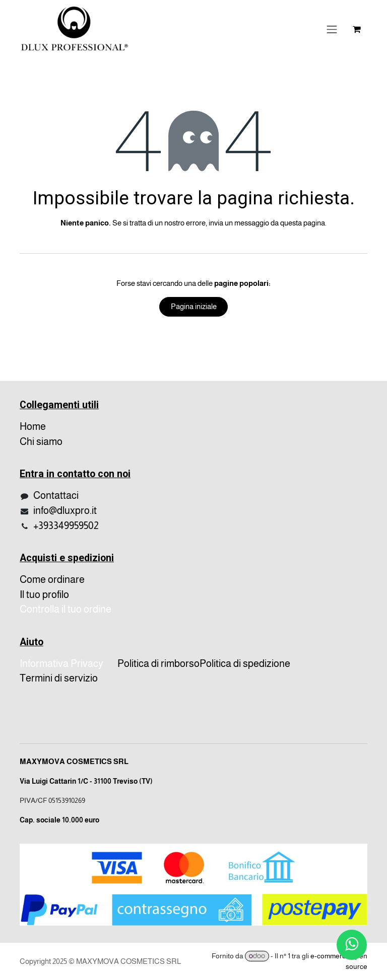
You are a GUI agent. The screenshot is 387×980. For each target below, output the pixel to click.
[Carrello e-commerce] (357, 29)
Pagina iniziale (194, 306)
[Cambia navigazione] (332, 29)
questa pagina (303, 223)
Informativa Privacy (61, 663)
